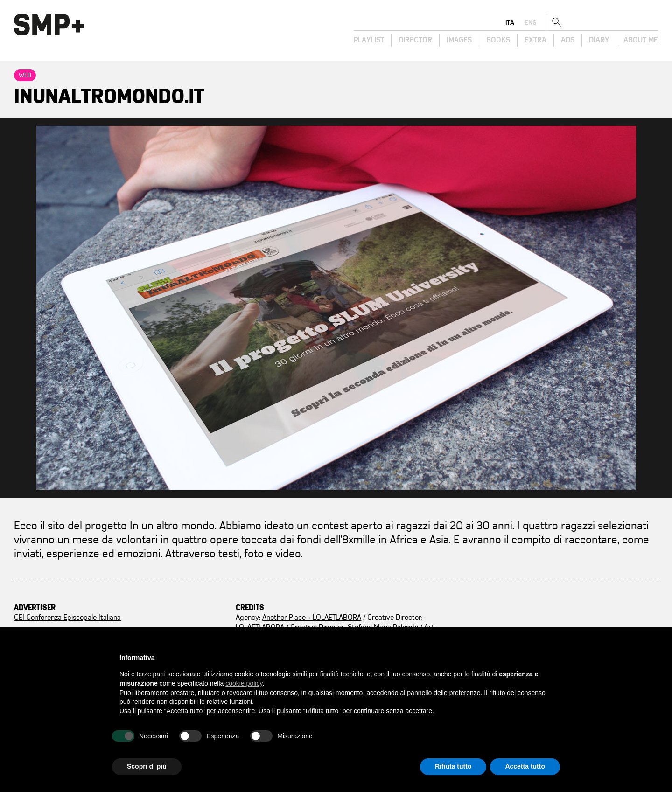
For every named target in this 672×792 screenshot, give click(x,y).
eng (626, 22)
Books (498, 40)
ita (605, 22)
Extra (535, 40)
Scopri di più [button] (147, 766)
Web (25, 75)
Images (459, 40)
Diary (599, 40)
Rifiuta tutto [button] (453, 766)
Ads (568, 40)
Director (415, 40)
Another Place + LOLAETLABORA (312, 618)
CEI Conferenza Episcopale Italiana (67, 618)
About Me (641, 40)
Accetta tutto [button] (525, 766)
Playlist (369, 40)
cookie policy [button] (244, 683)
